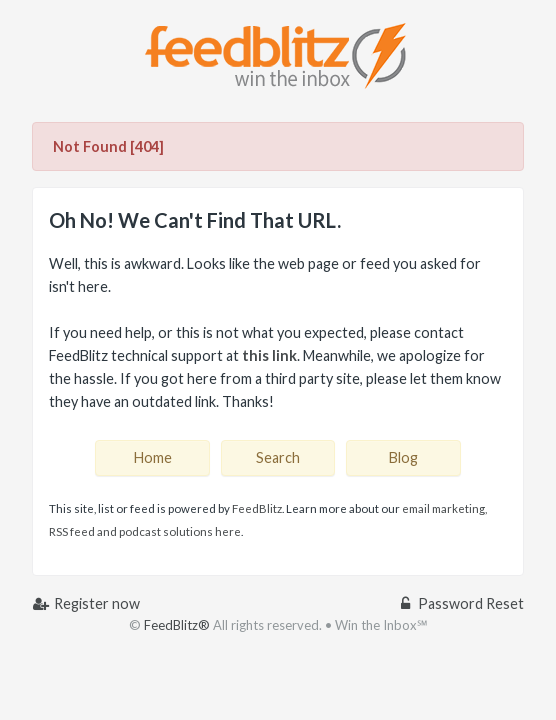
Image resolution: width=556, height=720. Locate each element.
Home (153, 457)
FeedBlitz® (177, 625)
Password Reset (461, 603)
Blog (403, 457)
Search (278, 457)
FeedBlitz (257, 508)
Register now (86, 603)
